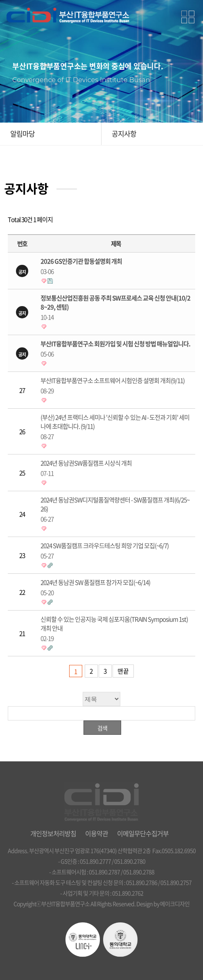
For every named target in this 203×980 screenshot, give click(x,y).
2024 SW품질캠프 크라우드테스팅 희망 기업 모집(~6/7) (116, 551)
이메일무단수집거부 (143, 833)
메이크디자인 (175, 904)
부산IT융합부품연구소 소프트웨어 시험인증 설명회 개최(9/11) (116, 386)
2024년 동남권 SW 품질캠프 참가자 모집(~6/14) (116, 587)
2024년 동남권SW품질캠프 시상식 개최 (116, 468)
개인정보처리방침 (53, 833)
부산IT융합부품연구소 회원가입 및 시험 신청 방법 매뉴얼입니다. (116, 349)
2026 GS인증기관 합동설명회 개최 (116, 266)
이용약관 (97, 833)
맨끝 (123, 671)
